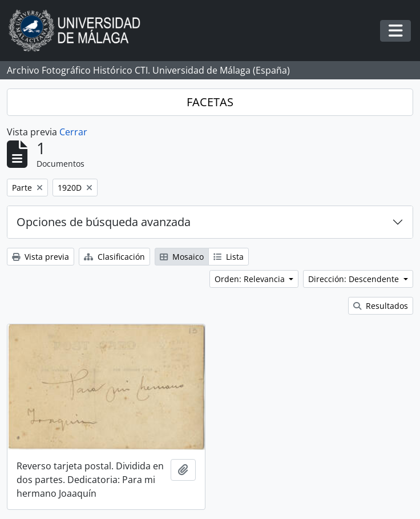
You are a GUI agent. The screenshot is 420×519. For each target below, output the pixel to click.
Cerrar (73, 132)
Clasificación (114, 257)
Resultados (381, 306)
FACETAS (210, 102)
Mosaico (182, 257)
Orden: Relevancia (251, 279)
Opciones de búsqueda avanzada (104, 222)
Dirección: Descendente (355, 279)
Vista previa (41, 257)
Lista (229, 257)
